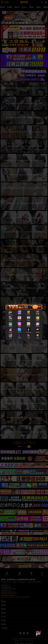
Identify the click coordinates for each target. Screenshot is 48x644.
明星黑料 (38, 326)
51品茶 (10, 338)
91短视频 (38, 332)
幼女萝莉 (10, 332)
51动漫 (29, 338)
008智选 (29, 321)
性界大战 (29, 326)
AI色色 (38, 338)
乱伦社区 (19, 332)
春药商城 (10, 315)
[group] (38, 633)
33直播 (19, 326)
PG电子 (19, 321)
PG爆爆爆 (10, 326)
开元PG (19, 315)
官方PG (29, 315)
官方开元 (10, 321)
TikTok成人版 (29, 332)
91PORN (20, 338)
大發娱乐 (38, 321)
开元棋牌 (38, 315)
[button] (36, 636)
